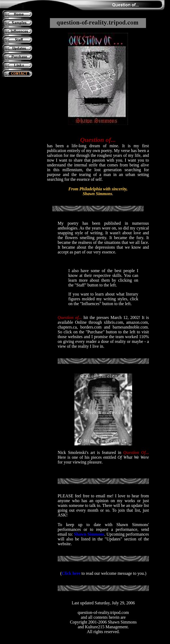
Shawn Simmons (89, 534)
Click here (71, 573)
